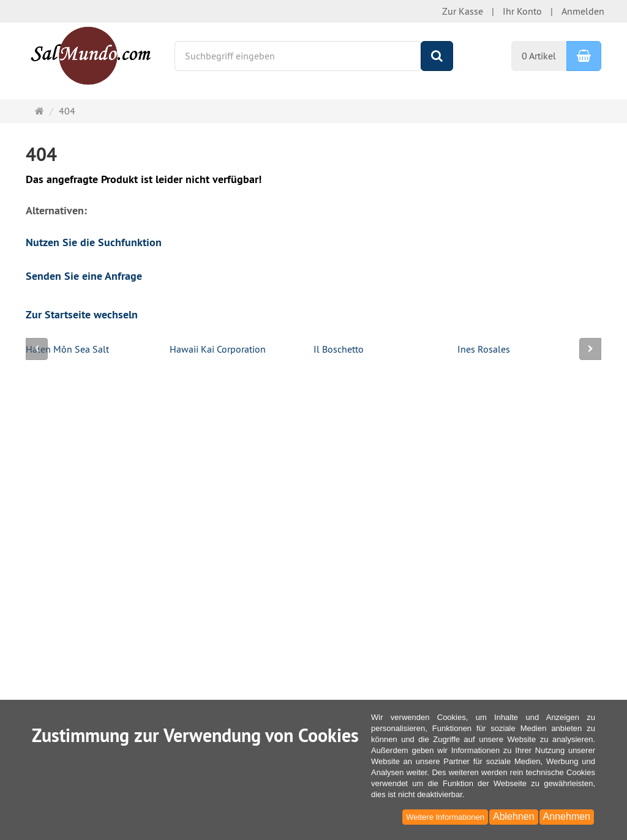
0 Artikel (539, 56)
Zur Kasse (463, 11)
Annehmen (567, 816)
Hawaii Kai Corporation (218, 350)
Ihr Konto (522, 11)
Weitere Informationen (445, 817)
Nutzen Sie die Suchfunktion (94, 242)
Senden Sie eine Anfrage (84, 276)
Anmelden (583, 11)
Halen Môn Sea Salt (67, 350)
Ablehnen (514, 816)
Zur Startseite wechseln (82, 314)
